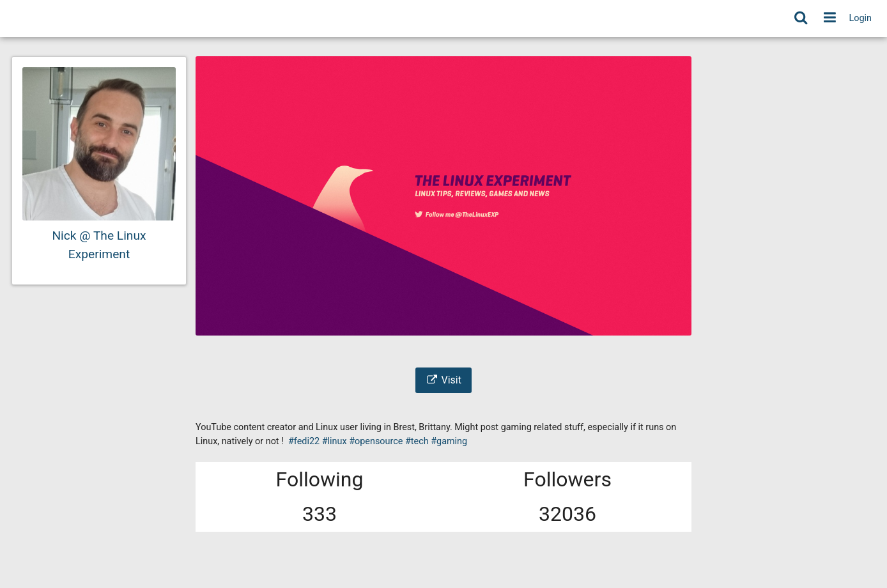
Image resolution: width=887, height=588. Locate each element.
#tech (417, 441)
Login (861, 18)
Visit (444, 380)
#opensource (376, 441)
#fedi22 (304, 441)
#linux (335, 441)
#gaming (449, 441)
